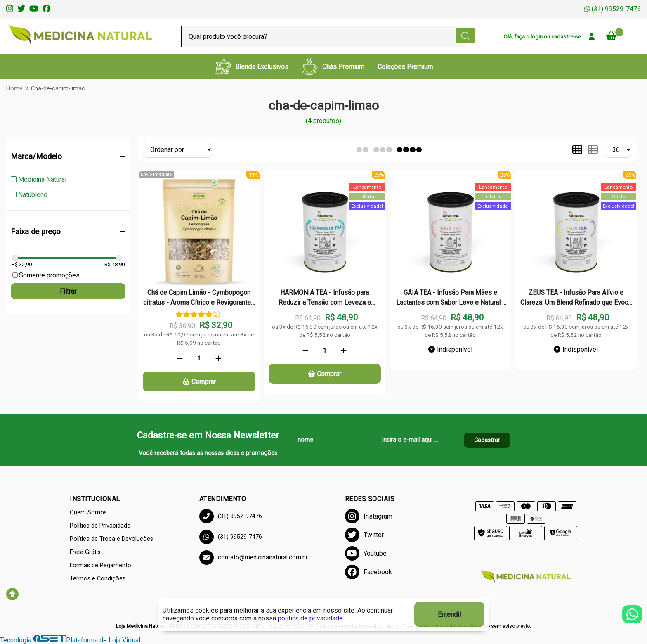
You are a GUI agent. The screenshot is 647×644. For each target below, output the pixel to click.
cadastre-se (566, 36)
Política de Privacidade (100, 526)
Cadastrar (487, 440)
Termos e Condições (98, 579)
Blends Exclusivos (251, 66)
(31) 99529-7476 (613, 9)
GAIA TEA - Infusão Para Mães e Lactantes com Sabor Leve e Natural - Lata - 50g (450, 298)
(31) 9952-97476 (231, 516)
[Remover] (180, 358)
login (537, 36)
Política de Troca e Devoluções (111, 539)
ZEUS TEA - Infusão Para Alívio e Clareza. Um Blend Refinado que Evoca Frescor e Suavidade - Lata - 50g (576, 298)
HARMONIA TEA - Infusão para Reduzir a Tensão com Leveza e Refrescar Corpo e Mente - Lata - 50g (325, 298)
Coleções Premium (405, 67)
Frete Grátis (85, 552)
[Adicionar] (218, 358)
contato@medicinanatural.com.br (254, 558)
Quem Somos (88, 513)
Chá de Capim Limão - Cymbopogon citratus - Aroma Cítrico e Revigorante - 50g (199, 298)
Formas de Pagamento (100, 565)
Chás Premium (333, 66)
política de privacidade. (311, 618)
